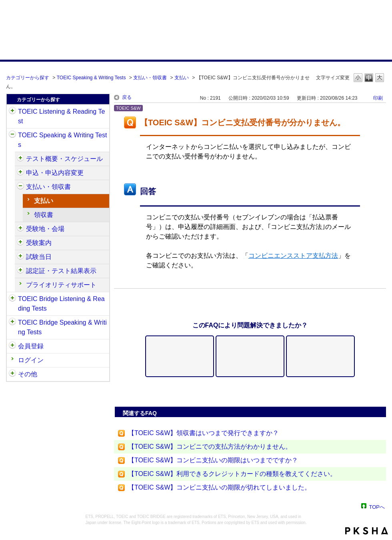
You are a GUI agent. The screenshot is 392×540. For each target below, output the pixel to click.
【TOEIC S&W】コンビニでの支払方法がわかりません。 (210, 447)
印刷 (378, 98)
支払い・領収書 (150, 78)
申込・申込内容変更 (55, 173)
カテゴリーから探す (28, 78)
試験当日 (39, 257)
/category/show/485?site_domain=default (20, 187)
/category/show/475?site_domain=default (20, 173)
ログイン (31, 360)
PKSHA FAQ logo (367, 531)
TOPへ (377, 507)
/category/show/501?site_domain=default (20, 271)
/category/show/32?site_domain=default (12, 135)
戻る (127, 97)
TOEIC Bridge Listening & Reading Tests (61, 304)
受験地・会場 (45, 229)
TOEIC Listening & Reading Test (61, 116)
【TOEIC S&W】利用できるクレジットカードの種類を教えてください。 (232, 474)
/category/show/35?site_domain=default (12, 374)
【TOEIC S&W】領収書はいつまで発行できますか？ (204, 433)
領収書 (44, 215)
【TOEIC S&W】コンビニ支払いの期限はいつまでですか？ (213, 460)
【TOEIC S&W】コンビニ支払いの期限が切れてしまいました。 (220, 487)
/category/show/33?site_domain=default (12, 299)
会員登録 (31, 346)
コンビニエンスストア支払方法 (293, 256)
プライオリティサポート (61, 285)
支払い (182, 78)
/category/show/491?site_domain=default (20, 243)
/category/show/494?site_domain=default (20, 257)
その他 (28, 374)
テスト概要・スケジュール (64, 159)
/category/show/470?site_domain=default (20, 159)
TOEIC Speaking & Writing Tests (91, 78)
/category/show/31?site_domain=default (12, 112)
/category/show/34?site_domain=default (12, 323)
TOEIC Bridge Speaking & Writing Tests (62, 327)
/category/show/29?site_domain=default (12, 346)
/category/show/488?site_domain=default (20, 229)
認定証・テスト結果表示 (61, 271)
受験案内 (39, 243)
